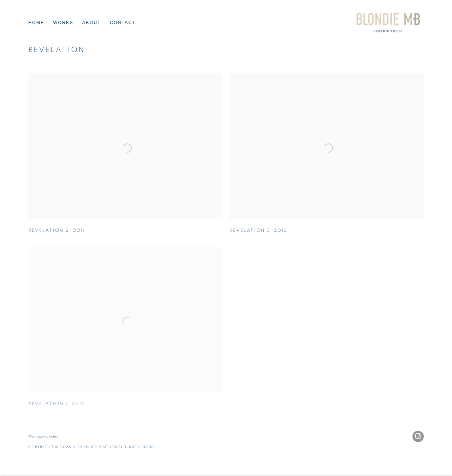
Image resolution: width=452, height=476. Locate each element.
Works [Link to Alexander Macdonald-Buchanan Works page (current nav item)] (63, 23)
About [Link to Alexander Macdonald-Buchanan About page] (92, 23)
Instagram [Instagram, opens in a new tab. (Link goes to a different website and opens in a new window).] (418, 436)
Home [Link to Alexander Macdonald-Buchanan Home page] (36, 23)
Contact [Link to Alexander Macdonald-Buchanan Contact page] (123, 23)
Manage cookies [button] (43, 436)
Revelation (57, 50)
